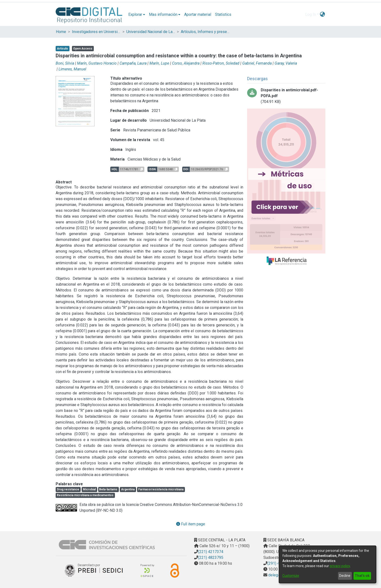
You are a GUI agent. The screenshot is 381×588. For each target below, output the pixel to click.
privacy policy (340, 566)
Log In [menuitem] (311, 14)
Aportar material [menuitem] (198, 14)
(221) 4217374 (211, 552)
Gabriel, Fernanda (257, 63)
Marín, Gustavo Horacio (97, 63)
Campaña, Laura (133, 63)
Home (61, 32)
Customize (291, 576)
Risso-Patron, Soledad (221, 63)
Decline (345, 576)
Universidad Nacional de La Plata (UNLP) (151, 32)
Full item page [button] (191, 524)
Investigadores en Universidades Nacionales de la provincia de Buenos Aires (96, 32)
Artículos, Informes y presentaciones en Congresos (205, 32)
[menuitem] (137, 15)
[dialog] (328, 564)
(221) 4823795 (211, 558)
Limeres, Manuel (72, 69)
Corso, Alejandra (186, 63)
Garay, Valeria (286, 63)
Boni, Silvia (65, 63)
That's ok (362, 576)
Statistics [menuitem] (223, 14)
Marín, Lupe (159, 63)
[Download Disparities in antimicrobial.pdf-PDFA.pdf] (286, 96)
